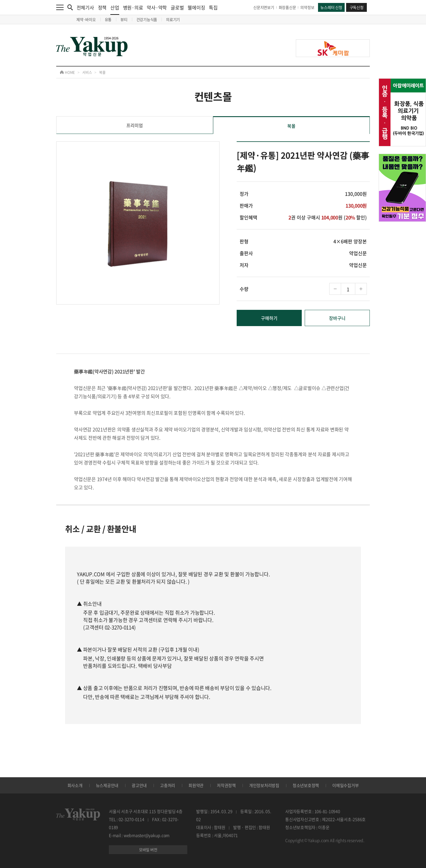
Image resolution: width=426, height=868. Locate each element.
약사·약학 (157, 7)
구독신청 (357, 7)
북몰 (102, 72)
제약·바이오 (86, 19)
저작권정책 (226, 785)
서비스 (87, 72)
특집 (213, 7)
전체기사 (85, 7)
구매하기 (269, 318)
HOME (67, 72)
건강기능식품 (147, 19)
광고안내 (139, 785)
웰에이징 (196, 7)
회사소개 (75, 785)
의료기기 (173, 19)
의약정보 (307, 7)
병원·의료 (133, 7)
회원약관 (196, 785)
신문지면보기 (264, 7)
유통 (108, 19)
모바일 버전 (148, 850)
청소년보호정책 (306, 785)
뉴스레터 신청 (331, 7)
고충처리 (168, 785)
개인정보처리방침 (264, 785)
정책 (102, 7)
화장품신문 (287, 7)
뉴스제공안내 (107, 785)
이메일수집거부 (345, 785)
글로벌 (177, 7)
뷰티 (124, 19)
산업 (115, 9)
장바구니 (337, 318)
